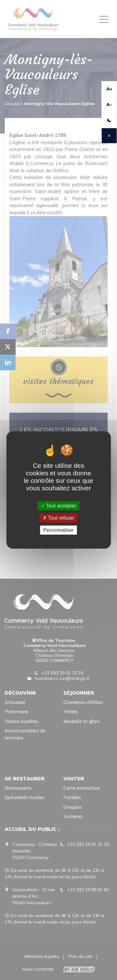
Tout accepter (58, 505)
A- (109, 104)
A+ (109, 89)
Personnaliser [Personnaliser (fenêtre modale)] (59, 530)
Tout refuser (59, 518)
